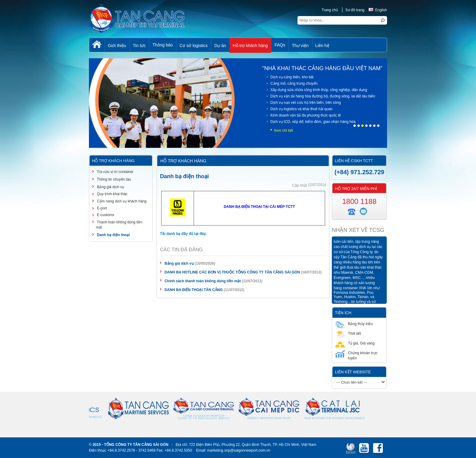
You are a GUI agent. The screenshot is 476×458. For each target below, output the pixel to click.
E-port (101, 208)
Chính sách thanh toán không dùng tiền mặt (203, 281)
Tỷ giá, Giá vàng (355, 343)
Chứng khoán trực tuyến (356, 355)
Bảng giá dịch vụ (179, 263)
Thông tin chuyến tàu (114, 179)
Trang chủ (330, 10)
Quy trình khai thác (112, 194)
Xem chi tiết (283, 131)
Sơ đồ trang (355, 10)
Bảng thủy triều (354, 324)
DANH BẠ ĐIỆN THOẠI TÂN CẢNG (194, 290)
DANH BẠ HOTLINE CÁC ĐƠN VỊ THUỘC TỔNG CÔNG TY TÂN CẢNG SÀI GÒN (232, 272)
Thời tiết (348, 333)
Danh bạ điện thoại (113, 235)
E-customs (105, 215)
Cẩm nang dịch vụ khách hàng (121, 201)
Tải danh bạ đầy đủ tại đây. (183, 234)
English (378, 10)
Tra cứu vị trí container (115, 172)
